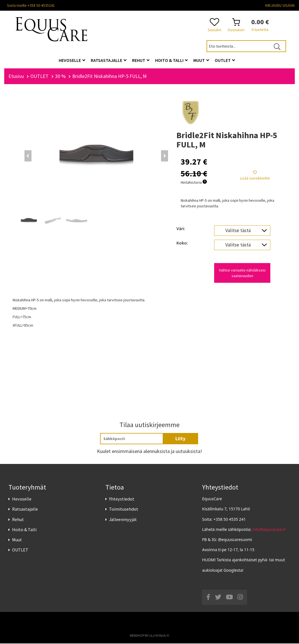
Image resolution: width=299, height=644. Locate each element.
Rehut (18, 520)
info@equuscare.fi (269, 530)
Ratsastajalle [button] (109, 60)
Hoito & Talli (24, 530)
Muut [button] (201, 60)
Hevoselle (22, 499)
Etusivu (16, 77)
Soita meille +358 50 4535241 (31, 5)
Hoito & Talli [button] (171, 60)
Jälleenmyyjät (123, 520)
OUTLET (20, 550)
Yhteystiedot (122, 499)
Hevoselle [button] (72, 60)
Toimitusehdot (124, 510)
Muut (17, 540)
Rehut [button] (141, 60)
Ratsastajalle (25, 510)
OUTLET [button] (225, 60)
